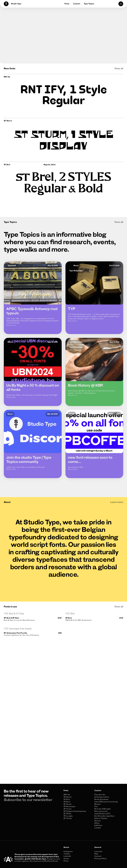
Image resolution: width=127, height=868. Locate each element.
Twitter (67, 854)
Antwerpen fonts (102, 797)
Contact (98, 856)
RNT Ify (67, 795)
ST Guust (68, 804)
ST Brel (67, 799)
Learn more (117, 502)
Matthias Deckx (51, 861)
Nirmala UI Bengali (102, 809)
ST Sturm (68, 797)
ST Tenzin (68, 818)
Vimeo (66, 859)
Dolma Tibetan (101, 818)
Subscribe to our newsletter (28, 800)
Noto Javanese (101, 811)
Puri (96, 807)
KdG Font (98, 826)
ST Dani (67, 802)
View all (119, 69)
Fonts (67, 4)
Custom (77, 4)
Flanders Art (100, 795)
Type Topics (89, 4)
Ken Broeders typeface (104, 816)
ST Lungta (68, 816)
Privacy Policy (100, 859)
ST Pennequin (70, 807)
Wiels (97, 823)
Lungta (98, 828)
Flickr (66, 861)
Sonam (97, 821)
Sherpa (98, 804)
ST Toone (68, 809)
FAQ (96, 854)
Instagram (68, 852)
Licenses (98, 852)
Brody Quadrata (101, 799)
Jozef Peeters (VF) (102, 814)
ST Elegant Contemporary (75, 811)
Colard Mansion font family (106, 802)
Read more (11, 327)
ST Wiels (67, 814)
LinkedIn (67, 856)
